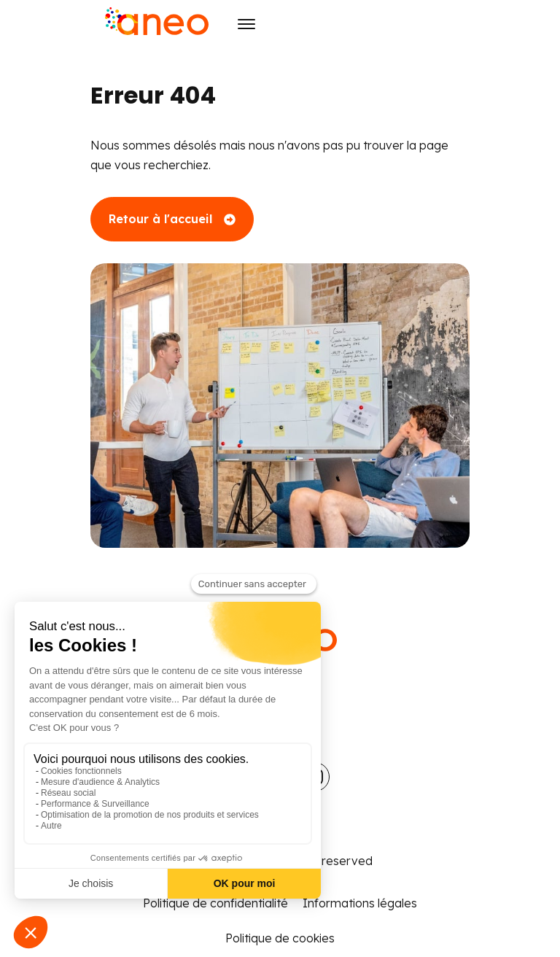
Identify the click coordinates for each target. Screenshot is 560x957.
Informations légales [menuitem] (360, 903)
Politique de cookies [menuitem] (280, 938)
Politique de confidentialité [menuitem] (215, 903)
